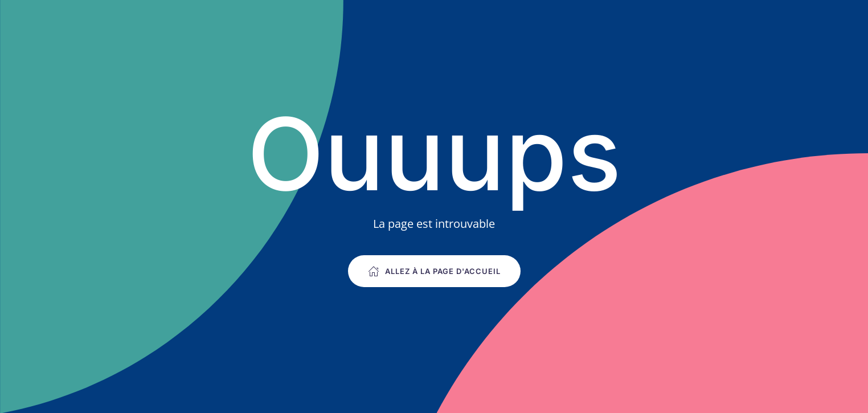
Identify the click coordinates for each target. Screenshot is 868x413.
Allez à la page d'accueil (434, 271)
